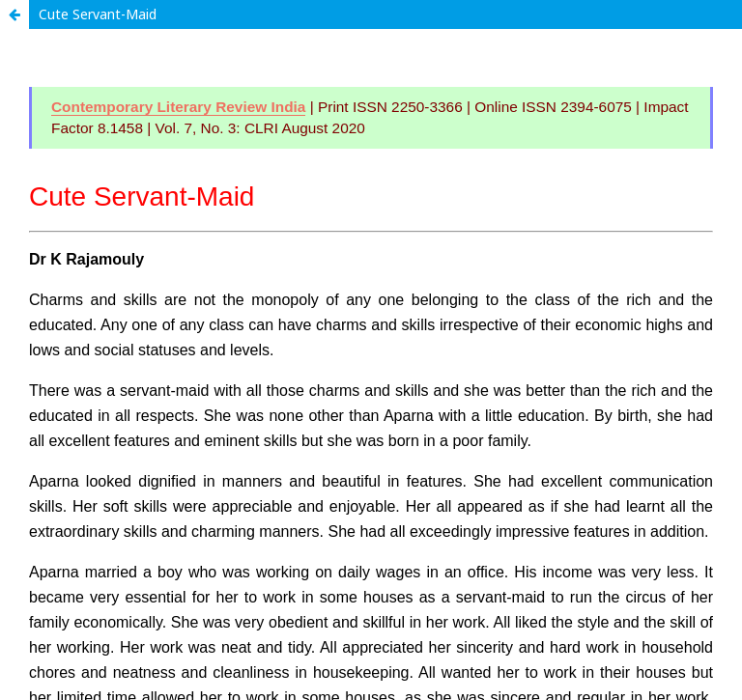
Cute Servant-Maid (98, 14)
